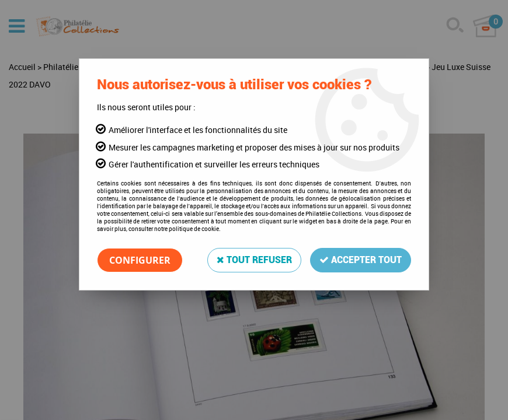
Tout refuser (254, 260)
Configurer (140, 260)
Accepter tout (361, 260)
